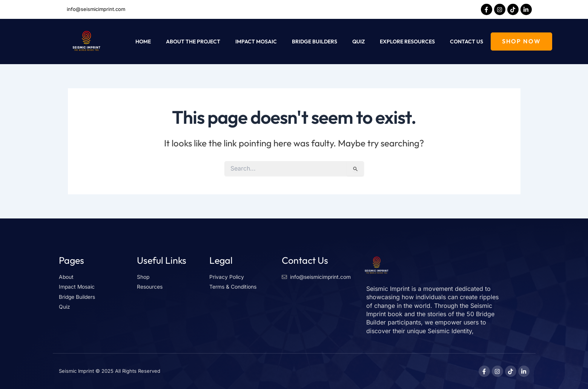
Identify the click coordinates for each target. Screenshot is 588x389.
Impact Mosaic (256, 42)
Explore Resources (407, 42)
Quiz (358, 42)
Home (143, 42)
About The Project (193, 42)
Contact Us (467, 42)
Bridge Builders (315, 42)
